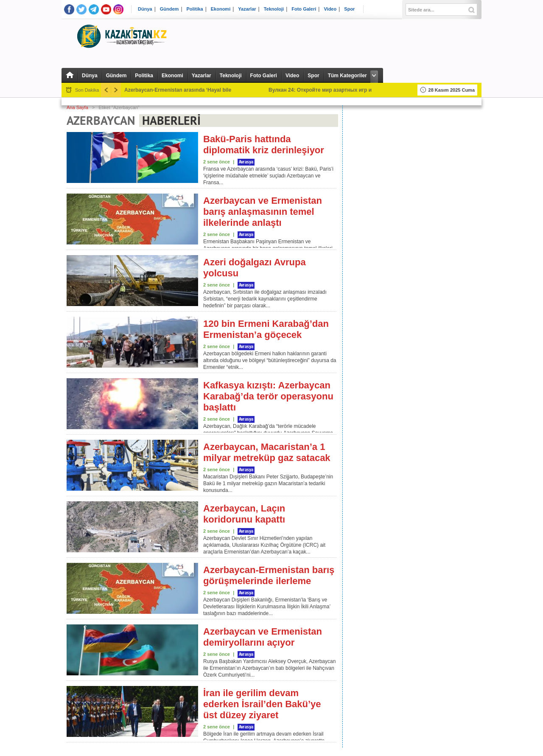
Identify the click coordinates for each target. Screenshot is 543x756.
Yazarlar (247, 9)
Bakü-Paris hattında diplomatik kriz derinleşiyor (264, 145)
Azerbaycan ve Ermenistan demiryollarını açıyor (263, 637)
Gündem (169, 9)
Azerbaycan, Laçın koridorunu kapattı (244, 514)
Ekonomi (221, 9)
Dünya (145, 9)
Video (330, 9)
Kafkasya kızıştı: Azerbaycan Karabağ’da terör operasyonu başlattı (268, 396)
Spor (349, 9)
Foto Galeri (304, 9)
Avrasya (246, 162)
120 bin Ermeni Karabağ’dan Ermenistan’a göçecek (266, 329)
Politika (195, 9)
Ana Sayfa (77, 107)
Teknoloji (274, 9)
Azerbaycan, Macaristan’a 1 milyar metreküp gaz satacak (267, 452)
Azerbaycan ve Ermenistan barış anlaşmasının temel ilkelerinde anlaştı (263, 212)
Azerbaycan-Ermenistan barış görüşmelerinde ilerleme (269, 575)
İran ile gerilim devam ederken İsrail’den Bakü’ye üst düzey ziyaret (262, 704)
